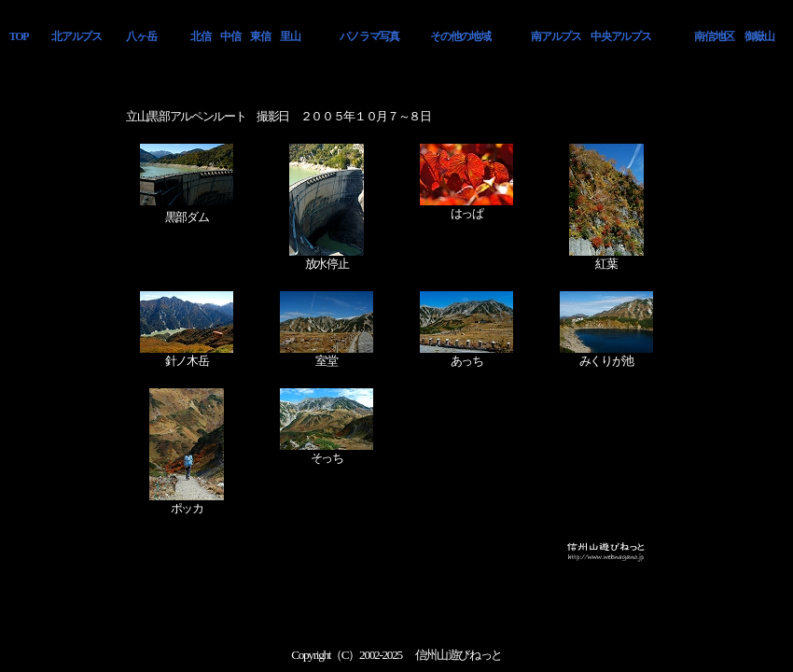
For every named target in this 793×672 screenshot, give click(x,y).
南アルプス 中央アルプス (591, 36)
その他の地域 (460, 36)
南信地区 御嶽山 (734, 36)
